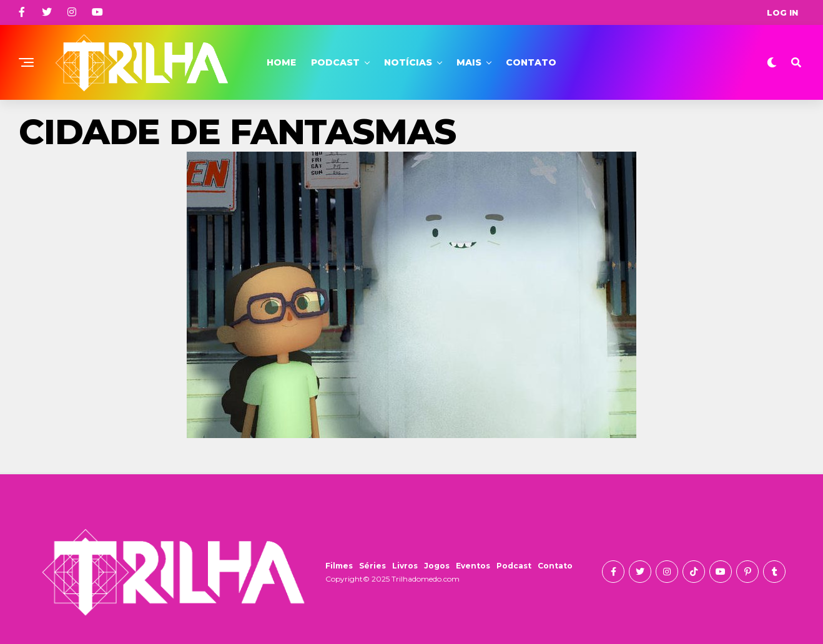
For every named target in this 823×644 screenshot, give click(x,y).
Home (281, 62)
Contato (531, 62)
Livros (405, 566)
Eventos (473, 566)
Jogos (437, 566)
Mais (469, 62)
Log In (782, 12)
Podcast (335, 62)
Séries (372, 566)
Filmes (339, 566)
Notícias (408, 62)
